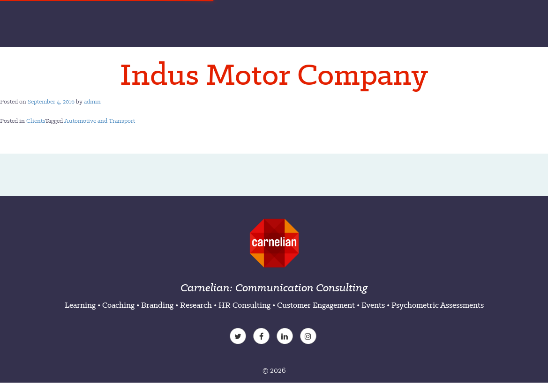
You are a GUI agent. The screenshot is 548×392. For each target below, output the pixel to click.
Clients (36, 121)
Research (196, 305)
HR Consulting (244, 305)
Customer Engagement (316, 305)
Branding (157, 305)
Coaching (118, 305)
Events (373, 305)
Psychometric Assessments (438, 305)
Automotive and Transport (100, 121)
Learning (80, 305)
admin (92, 101)
